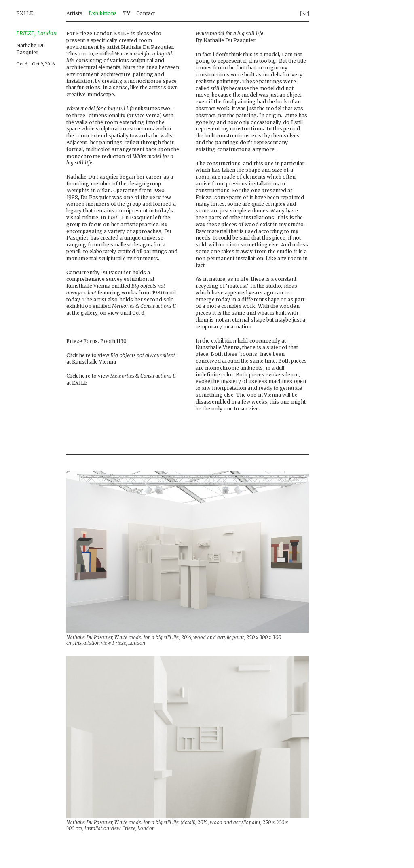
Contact (145, 13)
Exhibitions (103, 13)
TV (127, 13)
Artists (74, 13)
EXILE (25, 13)
